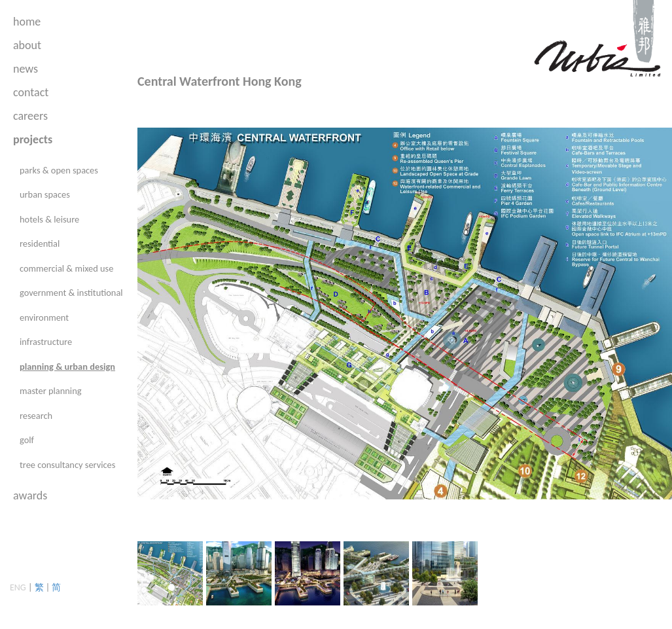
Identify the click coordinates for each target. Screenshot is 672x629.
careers (30, 116)
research (36, 416)
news (26, 69)
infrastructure (46, 342)
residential (40, 243)
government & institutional (71, 293)
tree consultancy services (67, 465)
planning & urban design (67, 367)
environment (44, 317)
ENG (18, 587)
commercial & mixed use (66, 268)
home (27, 22)
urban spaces (45, 194)
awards (30, 495)
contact (31, 92)
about (27, 45)
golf (27, 440)
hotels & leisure (49, 219)
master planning (50, 391)
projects (33, 139)
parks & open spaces (59, 170)
